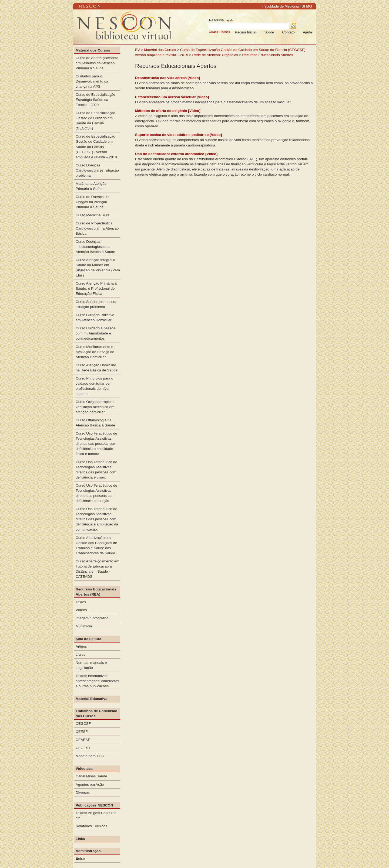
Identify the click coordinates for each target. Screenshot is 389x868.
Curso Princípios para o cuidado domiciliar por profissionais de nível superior (94, 386)
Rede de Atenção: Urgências (215, 55)
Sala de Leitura (88, 639)
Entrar (81, 858)
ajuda (230, 20)
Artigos (81, 646)
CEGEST (83, 748)
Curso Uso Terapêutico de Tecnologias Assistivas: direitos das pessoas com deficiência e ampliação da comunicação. (97, 519)
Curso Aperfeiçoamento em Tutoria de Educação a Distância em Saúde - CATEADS (98, 569)
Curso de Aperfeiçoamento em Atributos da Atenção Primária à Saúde (97, 63)
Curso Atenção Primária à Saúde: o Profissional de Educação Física (96, 288)
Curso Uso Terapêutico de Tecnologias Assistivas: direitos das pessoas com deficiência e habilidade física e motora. (96, 444)
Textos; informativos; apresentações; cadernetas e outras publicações (97, 681)
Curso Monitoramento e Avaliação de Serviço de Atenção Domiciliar (95, 352)
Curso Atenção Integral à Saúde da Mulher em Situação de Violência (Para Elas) (98, 268)
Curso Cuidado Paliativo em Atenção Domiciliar (95, 317)
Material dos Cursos (160, 50)
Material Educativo (92, 699)
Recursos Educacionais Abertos (267, 55)
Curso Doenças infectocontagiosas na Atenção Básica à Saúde (95, 247)
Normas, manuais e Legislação (91, 665)
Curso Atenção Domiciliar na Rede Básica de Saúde (97, 368)
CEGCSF (83, 724)
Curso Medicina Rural (93, 215)
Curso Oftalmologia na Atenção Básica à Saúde (95, 423)
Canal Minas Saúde (91, 776)
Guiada (213, 32)
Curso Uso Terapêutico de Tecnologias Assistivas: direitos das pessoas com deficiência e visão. (96, 470)
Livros (81, 655)
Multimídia (84, 626)
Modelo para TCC (90, 756)
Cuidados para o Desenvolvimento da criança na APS (92, 81)
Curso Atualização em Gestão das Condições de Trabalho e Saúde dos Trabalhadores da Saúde (96, 545)
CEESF (82, 732)
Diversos (83, 793)
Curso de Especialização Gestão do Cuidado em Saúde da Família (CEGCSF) (95, 121)
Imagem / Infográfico (92, 618)
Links (80, 839)
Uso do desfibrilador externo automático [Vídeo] (176, 154)
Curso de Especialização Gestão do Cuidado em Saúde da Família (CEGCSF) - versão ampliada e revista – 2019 (96, 147)
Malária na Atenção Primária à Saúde (91, 186)
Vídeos (81, 610)
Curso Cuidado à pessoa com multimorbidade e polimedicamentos (95, 333)
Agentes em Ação (90, 785)
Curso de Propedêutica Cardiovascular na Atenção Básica (97, 228)
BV (138, 50)
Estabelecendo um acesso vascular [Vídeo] (172, 97)
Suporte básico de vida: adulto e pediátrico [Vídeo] (178, 135)
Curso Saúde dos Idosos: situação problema (96, 304)
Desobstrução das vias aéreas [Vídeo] (167, 78)
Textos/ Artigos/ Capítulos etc (96, 815)
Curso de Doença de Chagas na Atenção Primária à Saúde (92, 202)
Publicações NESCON (94, 805)
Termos (225, 32)
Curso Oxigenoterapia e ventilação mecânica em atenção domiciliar (95, 407)
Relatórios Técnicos (91, 826)
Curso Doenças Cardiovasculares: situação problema (97, 170)
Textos (81, 602)
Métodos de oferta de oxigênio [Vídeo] (168, 111)
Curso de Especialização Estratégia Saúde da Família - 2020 (95, 100)
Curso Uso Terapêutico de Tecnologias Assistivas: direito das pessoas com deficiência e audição (96, 493)
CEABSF (83, 740)
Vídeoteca (84, 769)
